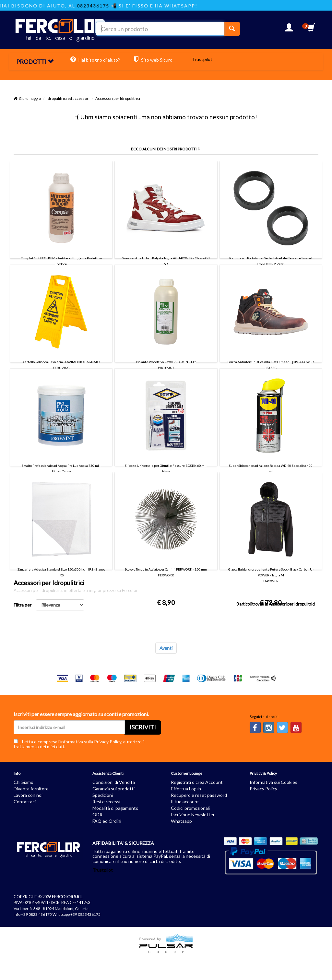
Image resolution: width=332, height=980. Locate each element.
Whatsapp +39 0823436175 (77, 914)
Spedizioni (103, 795)
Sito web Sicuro (153, 59)
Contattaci (25, 802)
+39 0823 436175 (36, 914)
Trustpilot (202, 59)
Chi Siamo (24, 782)
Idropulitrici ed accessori (68, 98)
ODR (97, 815)
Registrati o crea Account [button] (197, 782)
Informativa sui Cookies (273, 782)
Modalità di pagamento (115, 808)
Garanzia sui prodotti (113, 789)
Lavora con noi (28, 795)
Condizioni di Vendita (114, 782)
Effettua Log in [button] (186, 789)
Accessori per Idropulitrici (118, 98)
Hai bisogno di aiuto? (95, 59)
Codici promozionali (190, 808)
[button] (289, 29)
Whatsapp (181, 821)
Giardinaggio (30, 98)
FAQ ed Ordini (107, 821)
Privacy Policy (108, 742)
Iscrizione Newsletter (193, 815)
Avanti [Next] (166, 648)
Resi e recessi (106, 802)
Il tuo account (185, 802)
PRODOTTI (35, 62)
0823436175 (103, 6)
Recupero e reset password (199, 795)
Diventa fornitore (31, 789)
